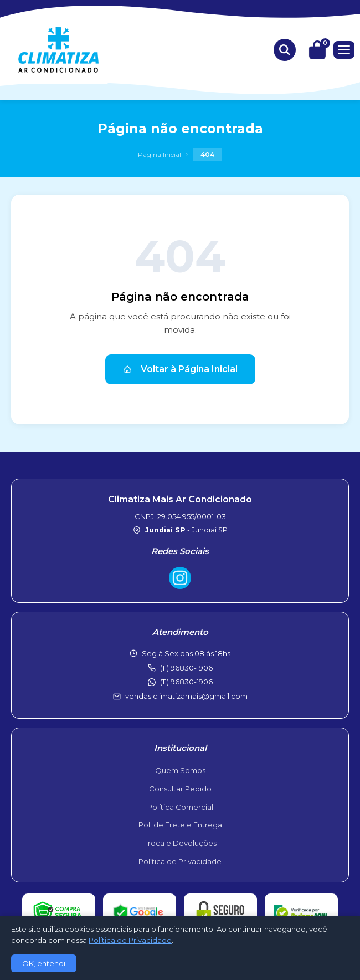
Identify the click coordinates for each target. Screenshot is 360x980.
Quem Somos (180, 770)
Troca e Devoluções (180, 843)
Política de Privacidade (180, 861)
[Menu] (344, 50)
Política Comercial (180, 807)
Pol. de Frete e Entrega (180, 825)
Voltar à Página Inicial (180, 369)
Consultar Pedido (180, 789)
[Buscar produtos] (285, 50)
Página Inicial (160, 154)
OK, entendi (44, 963)
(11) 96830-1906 (186, 682)
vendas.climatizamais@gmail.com (186, 696)
